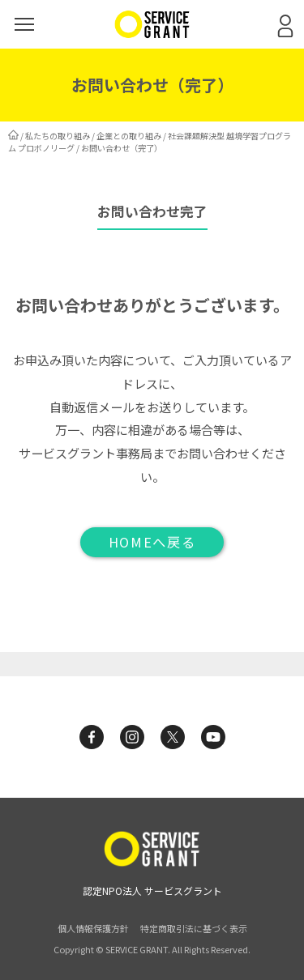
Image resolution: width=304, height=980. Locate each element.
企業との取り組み (129, 136)
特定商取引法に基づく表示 (194, 928)
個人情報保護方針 (93, 928)
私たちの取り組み (58, 136)
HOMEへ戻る (152, 542)
